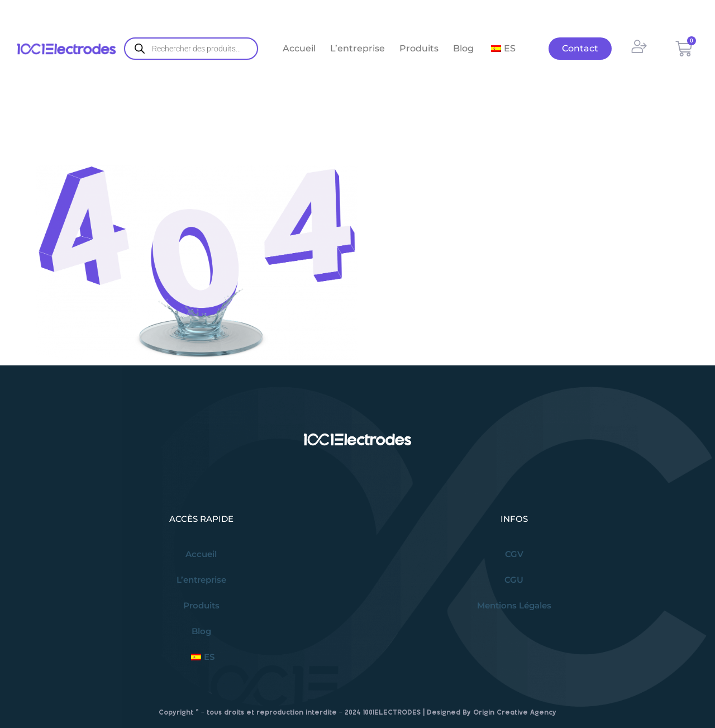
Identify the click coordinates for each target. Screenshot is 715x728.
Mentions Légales (514, 605)
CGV (514, 554)
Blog (463, 48)
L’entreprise (357, 48)
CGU (514, 580)
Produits (419, 48)
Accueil (299, 48)
